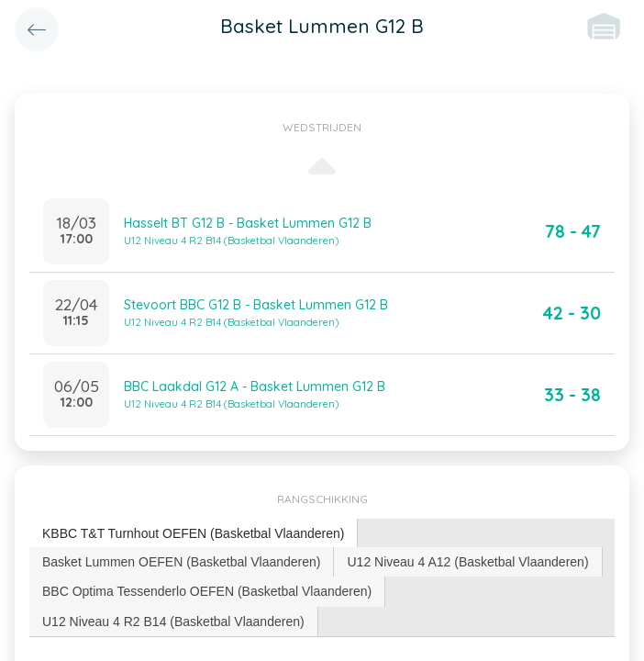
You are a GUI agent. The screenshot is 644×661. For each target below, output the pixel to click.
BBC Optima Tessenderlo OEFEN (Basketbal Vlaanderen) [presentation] (207, 591)
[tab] (194, 534)
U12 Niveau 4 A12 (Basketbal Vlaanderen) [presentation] (467, 562)
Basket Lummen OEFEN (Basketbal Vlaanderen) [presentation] (181, 562)
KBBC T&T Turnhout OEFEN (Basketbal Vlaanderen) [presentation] (193, 533)
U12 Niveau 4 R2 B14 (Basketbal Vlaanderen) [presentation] (173, 622)
